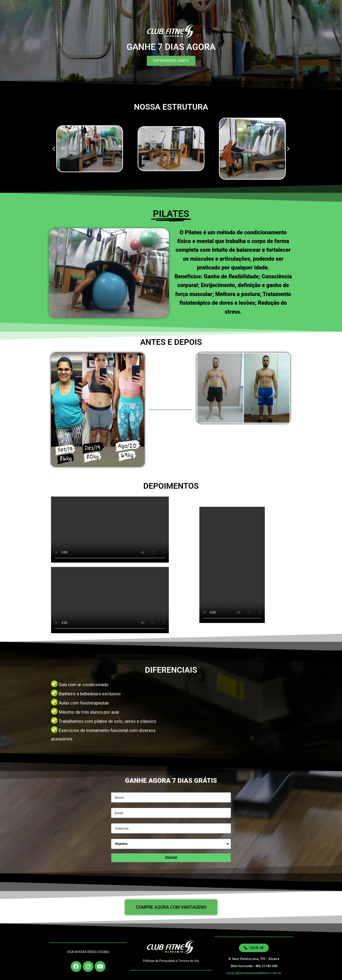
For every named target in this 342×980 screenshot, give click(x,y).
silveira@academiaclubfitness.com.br (254, 973)
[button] (54, 149)
